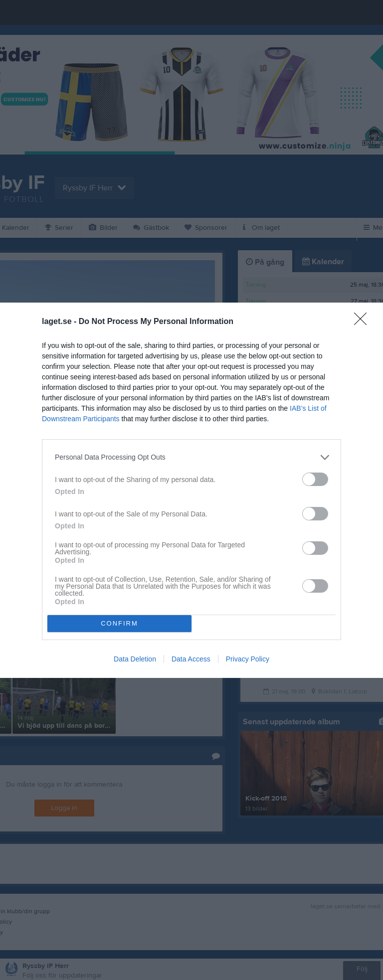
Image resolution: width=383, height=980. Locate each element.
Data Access (191, 659)
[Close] (364, 322)
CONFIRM (119, 623)
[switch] (315, 479)
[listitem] (191, 457)
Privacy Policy (248, 659)
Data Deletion (135, 659)
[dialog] (191, 490)
